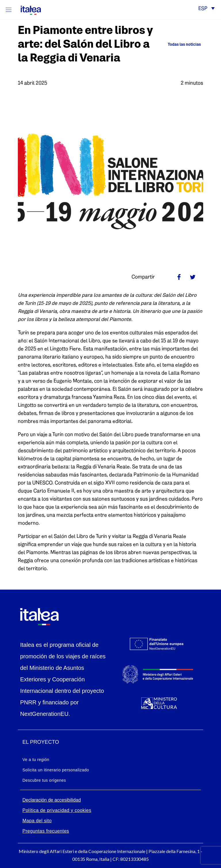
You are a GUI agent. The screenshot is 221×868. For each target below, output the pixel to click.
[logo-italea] (27, 9)
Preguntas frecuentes (46, 831)
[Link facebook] (179, 277)
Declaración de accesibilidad (52, 800)
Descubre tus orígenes (44, 780)
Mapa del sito (37, 821)
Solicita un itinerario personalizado (56, 770)
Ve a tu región (36, 760)
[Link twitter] (193, 277)
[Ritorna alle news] (182, 45)
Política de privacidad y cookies (57, 810)
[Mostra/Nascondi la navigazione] (9, 10)
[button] (206, 9)
